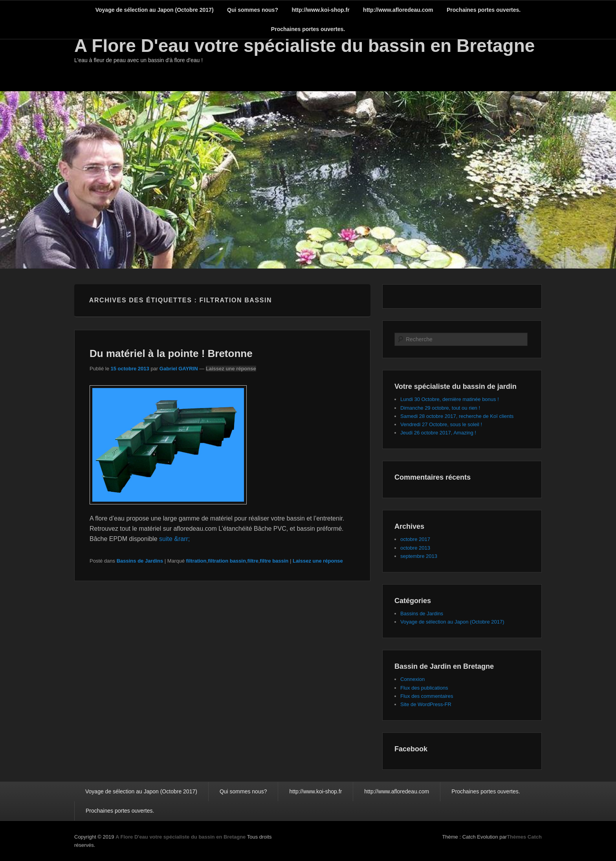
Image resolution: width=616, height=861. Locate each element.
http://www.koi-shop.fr (320, 10)
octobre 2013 (415, 548)
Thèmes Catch (524, 837)
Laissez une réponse (231, 369)
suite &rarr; (174, 539)
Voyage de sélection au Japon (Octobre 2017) (155, 10)
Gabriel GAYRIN (179, 369)
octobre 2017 (415, 539)
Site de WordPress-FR (426, 704)
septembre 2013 (419, 556)
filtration (196, 561)
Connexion (412, 679)
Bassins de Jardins (140, 561)
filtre (253, 561)
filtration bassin (227, 561)
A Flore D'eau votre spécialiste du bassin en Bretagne (304, 46)
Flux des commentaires (427, 696)
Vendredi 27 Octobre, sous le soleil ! (441, 424)
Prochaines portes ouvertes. (484, 10)
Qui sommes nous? (253, 10)
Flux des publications (424, 688)
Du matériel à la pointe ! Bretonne (171, 353)
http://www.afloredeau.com (398, 10)
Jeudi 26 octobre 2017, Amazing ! (438, 433)
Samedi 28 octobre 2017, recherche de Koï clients (457, 416)
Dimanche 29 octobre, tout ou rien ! (440, 408)
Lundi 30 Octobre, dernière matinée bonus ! (450, 399)
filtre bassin (274, 561)
